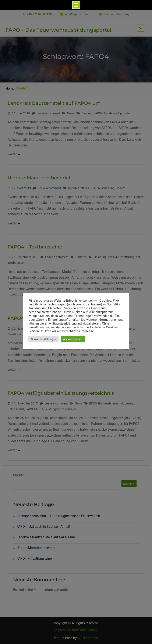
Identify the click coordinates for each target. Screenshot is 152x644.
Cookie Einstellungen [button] (43, 339)
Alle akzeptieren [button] (73, 339)
